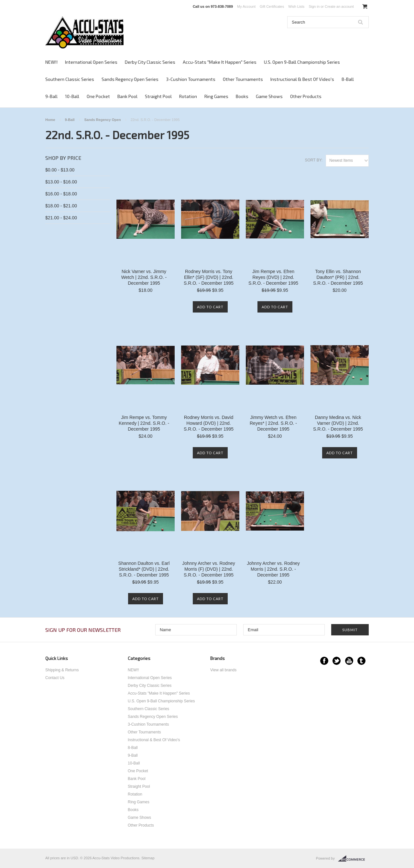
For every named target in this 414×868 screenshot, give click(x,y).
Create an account (339, 6)
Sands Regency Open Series (130, 79)
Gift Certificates (272, 6)
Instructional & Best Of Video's (302, 79)
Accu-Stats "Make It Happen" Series (220, 62)
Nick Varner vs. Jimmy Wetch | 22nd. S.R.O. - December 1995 (144, 277)
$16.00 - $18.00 (61, 194)
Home (50, 120)
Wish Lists (296, 6)
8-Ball (348, 79)
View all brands (223, 670)
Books (242, 96)
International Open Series (91, 62)
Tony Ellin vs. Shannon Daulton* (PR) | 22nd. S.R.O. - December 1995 (338, 277)
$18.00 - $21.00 (61, 206)
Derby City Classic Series (150, 62)
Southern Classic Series (70, 79)
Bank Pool (127, 96)
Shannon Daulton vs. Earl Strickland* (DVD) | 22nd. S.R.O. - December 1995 (144, 569)
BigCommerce (353, 859)
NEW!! (51, 62)
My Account (246, 6)
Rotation (188, 96)
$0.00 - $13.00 (60, 170)
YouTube (349, 661)
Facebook (324, 661)
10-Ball (72, 96)
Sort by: (314, 160)
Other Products (306, 96)
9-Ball (51, 96)
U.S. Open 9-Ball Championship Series (302, 62)
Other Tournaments (243, 79)
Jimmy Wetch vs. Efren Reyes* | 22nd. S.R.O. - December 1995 (273, 423)
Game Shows (269, 96)
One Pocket (98, 96)
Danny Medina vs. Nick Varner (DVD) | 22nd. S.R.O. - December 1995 (338, 423)
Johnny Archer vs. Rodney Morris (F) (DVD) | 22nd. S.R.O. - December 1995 (208, 569)
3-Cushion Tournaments (191, 79)
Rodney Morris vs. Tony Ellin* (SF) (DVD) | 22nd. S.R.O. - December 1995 (209, 277)
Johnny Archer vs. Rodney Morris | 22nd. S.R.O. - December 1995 (273, 569)
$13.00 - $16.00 (61, 182)
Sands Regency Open (103, 120)
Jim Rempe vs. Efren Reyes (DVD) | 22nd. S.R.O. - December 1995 (273, 277)
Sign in (314, 6)
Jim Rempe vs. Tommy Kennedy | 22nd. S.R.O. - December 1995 (144, 423)
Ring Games (216, 96)
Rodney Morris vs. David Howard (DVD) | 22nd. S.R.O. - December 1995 (209, 423)
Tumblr (361, 661)
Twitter (337, 661)
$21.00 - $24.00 (61, 218)
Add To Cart (210, 307)
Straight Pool (158, 96)
